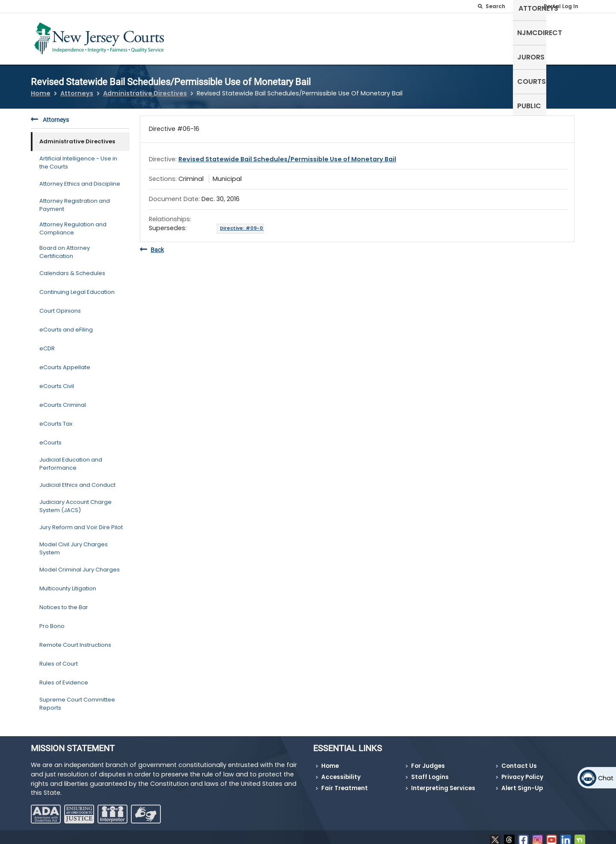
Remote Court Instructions (75, 640)
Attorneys (402, 37)
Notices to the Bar (64, 602)
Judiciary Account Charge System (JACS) (76, 501)
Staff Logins (430, 772)
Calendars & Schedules (72, 268)
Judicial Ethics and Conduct (77, 480)
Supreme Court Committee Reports (77, 698)
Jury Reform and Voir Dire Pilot (81, 522)
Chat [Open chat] (606, 778)
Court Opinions (60, 306)
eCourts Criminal (63, 400)
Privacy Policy (522, 772)
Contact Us (519, 761)
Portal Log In (561, 6)
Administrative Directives (145, 88)
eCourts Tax (56, 419)
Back (152, 244)
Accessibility (341, 772)
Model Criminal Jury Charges (80, 564)
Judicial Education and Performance (71, 458)
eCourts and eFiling (66, 324)
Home (41, 88)
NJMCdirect (453, 37)
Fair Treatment (345, 783)
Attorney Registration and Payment (75, 200)
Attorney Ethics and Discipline (80, 179)
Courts (534, 37)
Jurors (498, 37)
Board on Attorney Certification (65, 247)
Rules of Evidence (64, 677)
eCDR (47, 343)
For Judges (428, 761)
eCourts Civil (57, 381)
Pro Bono (52, 621)
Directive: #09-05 (243, 224)
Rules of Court (59, 659)
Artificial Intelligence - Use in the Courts (78, 157)
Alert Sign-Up (522, 783)
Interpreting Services (443, 783)
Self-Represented (342, 37)
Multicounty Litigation (68, 583)
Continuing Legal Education (77, 287)
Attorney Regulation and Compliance (73, 223)
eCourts (50, 437)
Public (569, 37)
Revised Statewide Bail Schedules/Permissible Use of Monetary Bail (287, 154)
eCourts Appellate (65, 362)
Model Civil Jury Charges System (74, 543)
